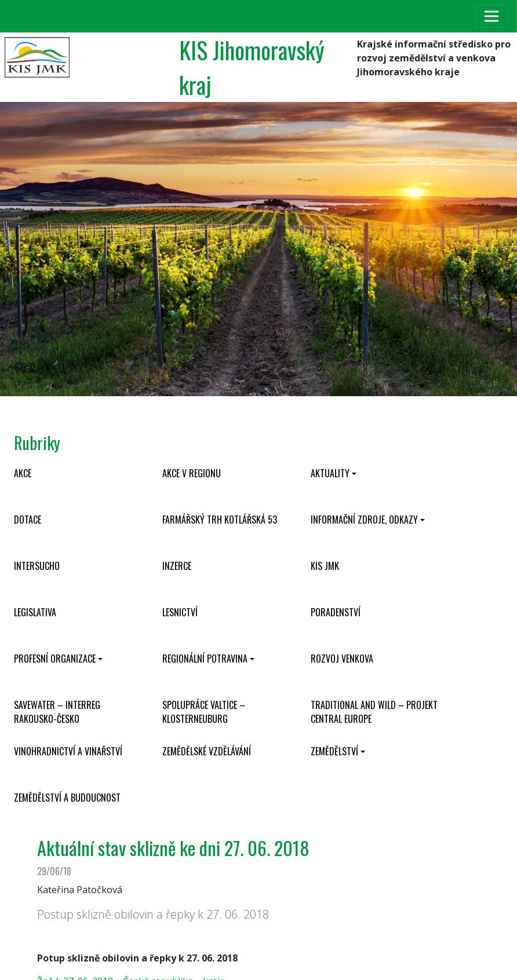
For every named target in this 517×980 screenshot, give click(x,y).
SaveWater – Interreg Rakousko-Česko (57, 712)
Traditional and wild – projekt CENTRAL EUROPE (374, 712)
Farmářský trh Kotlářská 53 (220, 520)
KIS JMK (325, 566)
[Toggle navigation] (491, 16)
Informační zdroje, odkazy (364, 520)
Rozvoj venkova (342, 659)
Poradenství (336, 612)
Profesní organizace (55, 659)
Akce (23, 473)
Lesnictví (180, 612)
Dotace (28, 520)
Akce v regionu (192, 473)
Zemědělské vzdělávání (207, 751)
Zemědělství (334, 751)
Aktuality (330, 473)
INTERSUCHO (37, 566)
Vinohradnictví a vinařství (68, 751)
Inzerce (177, 566)
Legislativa (35, 612)
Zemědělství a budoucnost (67, 798)
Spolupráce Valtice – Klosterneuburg (204, 712)
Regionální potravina (205, 659)
